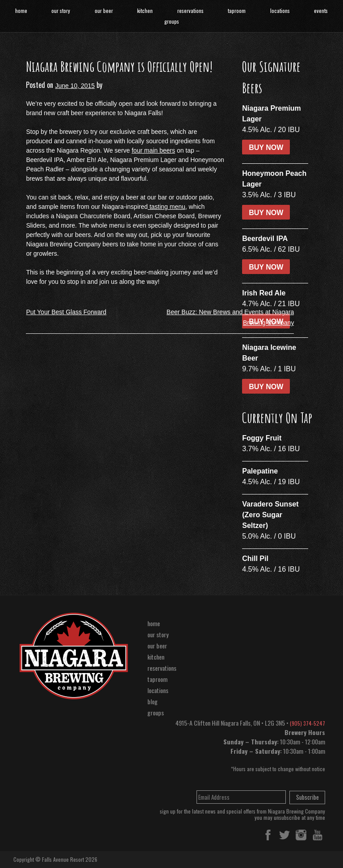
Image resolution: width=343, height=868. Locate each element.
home (21, 10)
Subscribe (307, 797)
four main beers (153, 150)
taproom (237, 10)
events (321, 10)
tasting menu (167, 207)
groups (172, 21)
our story (61, 10)
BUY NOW (266, 147)
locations (280, 10)
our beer (104, 10)
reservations (190, 10)
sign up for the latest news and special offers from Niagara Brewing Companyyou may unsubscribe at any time (243, 815)
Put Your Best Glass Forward (66, 312)
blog (153, 701)
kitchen (145, 10)
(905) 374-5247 (307, 723)
